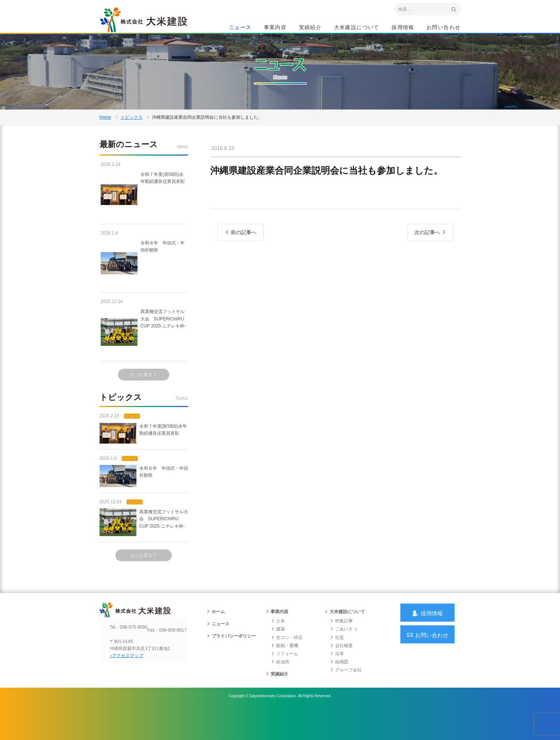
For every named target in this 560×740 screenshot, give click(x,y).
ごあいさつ (344, 658)
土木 (278, 650)
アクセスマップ (131, 691)
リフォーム (285, 682)
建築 (278, 658)
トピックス (132, 134)
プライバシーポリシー (231, 665)
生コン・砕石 (287, 666)
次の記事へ (430, 270)
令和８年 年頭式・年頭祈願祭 (144, 284)
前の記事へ (241, 270)
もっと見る (144, 396)
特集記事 (341, 650)
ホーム (216, 640)
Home (105, 134)
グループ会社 (346, 699)
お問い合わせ (444, 28)
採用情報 (403, 28)
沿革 (337, 682)
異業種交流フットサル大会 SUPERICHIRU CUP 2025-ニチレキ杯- (144, 353)
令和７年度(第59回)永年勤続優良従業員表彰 (143, 215)
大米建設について (357, 28)
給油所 (280, 691)
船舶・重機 (285, 674)
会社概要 (341, 674)
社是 (337, 666)
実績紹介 (310, 28)
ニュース (240, 28)
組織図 (339, 691)
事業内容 (275, 28)
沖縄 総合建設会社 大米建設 (151, 24)
